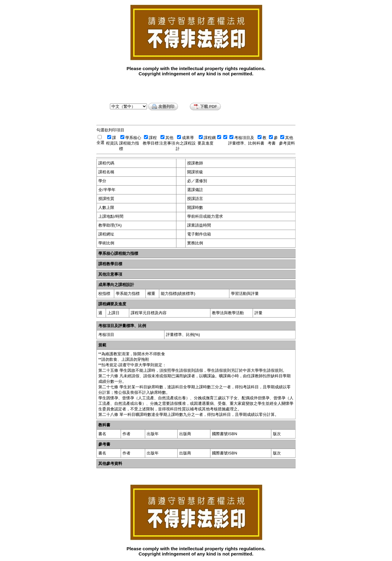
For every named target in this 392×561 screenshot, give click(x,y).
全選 (100, 143)
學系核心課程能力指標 (130, 143)
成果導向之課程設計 (186, 143)
